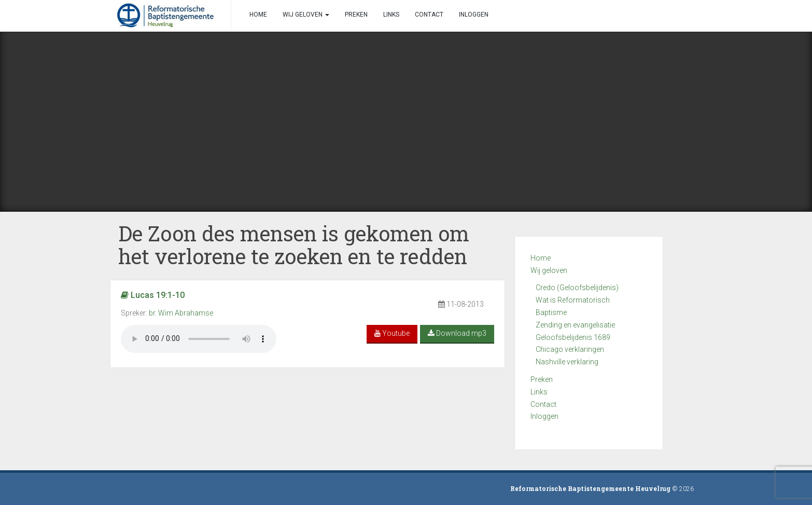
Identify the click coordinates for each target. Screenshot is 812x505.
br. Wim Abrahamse (181, 313)
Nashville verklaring (567, 362)
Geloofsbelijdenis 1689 (573, 337)
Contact (543, 404)
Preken (542, 379)
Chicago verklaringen (570, 349)
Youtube (392, 333)
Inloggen (544, 416)
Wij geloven (549, 270)
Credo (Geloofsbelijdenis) (577, 288)
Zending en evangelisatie (575, 325)
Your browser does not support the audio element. (199, 339)
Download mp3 (457, 333)
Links (539, 392)
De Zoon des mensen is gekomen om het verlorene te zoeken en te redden (294, 245)
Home (541, 258)
